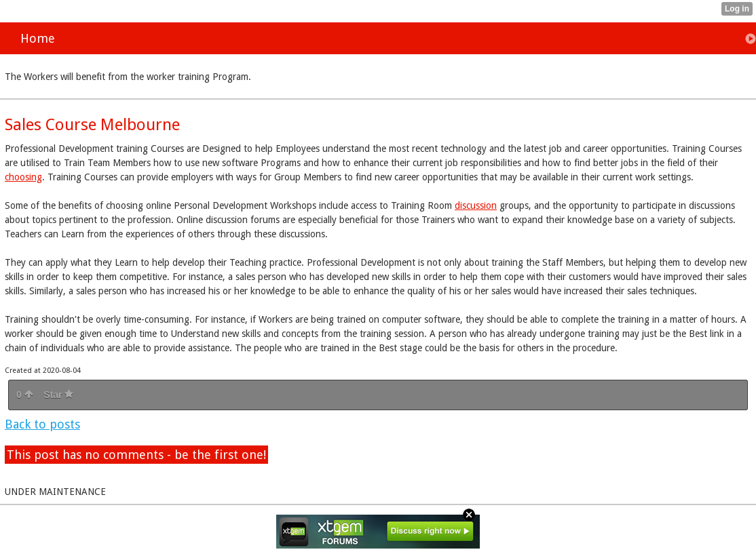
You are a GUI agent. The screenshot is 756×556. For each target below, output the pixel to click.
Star (58, 395)
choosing (23, 177)
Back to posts (42, 424)
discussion (476, 205)
